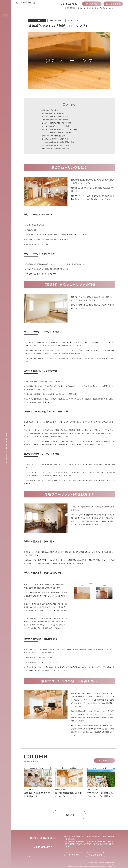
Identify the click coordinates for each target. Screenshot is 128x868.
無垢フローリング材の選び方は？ (53, 136)
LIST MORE (102, 761)
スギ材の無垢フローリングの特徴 (56, 126)
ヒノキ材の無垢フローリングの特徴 (57, 132)
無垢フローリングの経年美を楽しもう (55, 149)
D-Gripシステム (111, 866)
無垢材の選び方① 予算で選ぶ (55, 139)
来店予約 (92, 4)
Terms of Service (107, 864)
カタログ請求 (113, 4)
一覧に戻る (69, 815)
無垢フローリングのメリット (54, 113)
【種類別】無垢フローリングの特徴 (54, 120)
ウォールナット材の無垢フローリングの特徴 (60, 129)
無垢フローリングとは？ (50, 110)
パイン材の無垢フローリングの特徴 (57, 123)
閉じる (73, 105)
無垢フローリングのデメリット (55, 116)
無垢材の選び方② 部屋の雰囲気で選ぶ (58, 142)
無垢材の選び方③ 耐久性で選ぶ (56, 145)
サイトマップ (29, 856)
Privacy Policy (97, 864)
